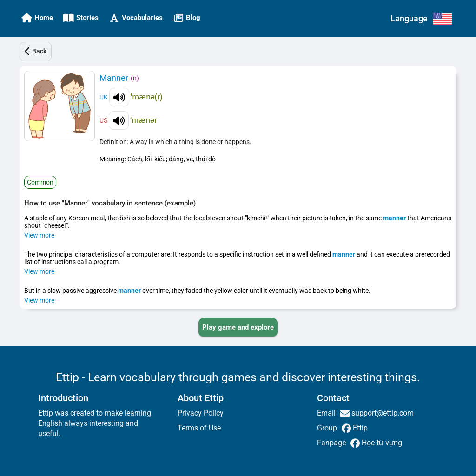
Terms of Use (199, 428)
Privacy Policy (201, 413)
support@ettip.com (382, 413)
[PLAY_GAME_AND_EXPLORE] (238, 327)
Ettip (359, 428)
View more (39, 235)
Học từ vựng (381, 443)
